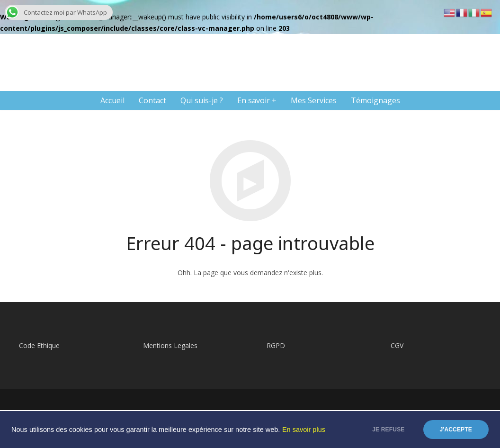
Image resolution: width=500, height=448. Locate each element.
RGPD (276, 345)
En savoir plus (304, 430)
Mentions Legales (170, 345)
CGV (397, 345)
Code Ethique (39, 345)
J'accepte (456, 430)
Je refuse (388, 430)
